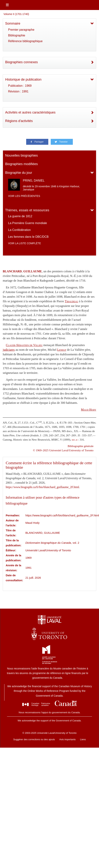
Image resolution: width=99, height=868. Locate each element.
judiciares (9, 350)
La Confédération (19, 230)
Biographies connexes (21, 62)
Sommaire (13, 23)
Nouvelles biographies (21, 155)
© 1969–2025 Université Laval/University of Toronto (63, 450)
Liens (83, 739)
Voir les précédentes (24, 196)
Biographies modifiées (21, 164)
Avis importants (68, 739)
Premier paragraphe (21, 30)
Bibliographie (17, 35)
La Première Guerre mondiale (28, 223)
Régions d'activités (19, 121)
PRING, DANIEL (34, 181)
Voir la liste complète (25, 243)
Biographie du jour (19, 173)
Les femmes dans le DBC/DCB (28, 237)
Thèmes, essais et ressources (27, 210)
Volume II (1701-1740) (16, 14)
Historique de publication (23, 79)
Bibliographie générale (81, 446)
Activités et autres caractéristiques (30, 112)
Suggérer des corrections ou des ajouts (34, 739)
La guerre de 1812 (20, 216)
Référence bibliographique (25, 41)
